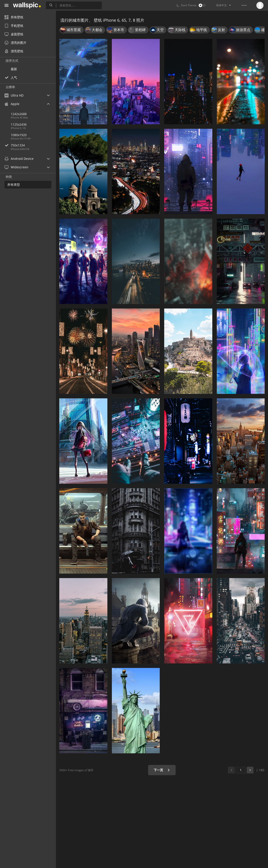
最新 (14, 69)
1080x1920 (19, 135)
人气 (14, 77)
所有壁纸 (14, 17)
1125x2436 (19, 124)
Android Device (19, 159)
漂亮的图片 (15, 43)
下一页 (162, 770)
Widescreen (16, 167)
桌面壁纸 (14, 34)
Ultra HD (14, 95)
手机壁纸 (14, 26)
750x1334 (33, 145)
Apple (12, 104)
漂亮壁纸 (14, 51)
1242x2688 (19, 114)
